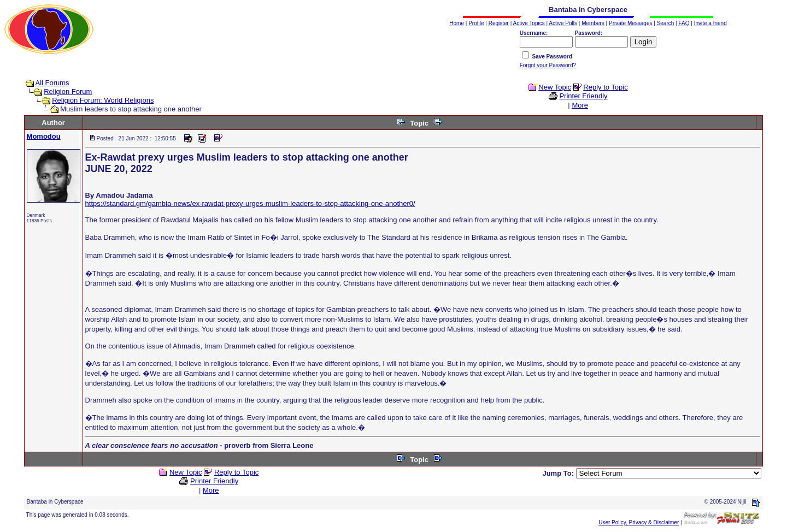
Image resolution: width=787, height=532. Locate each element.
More (580, 105)
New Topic (555, 87)
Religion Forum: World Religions (103, 100)
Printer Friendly (583, 96)
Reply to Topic (605, 87)
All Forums (52, 83)
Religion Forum (68, 91)
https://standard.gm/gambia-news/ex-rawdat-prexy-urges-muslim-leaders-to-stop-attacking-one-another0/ (250, 203)
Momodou (44, 136)
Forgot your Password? (548, 65)
